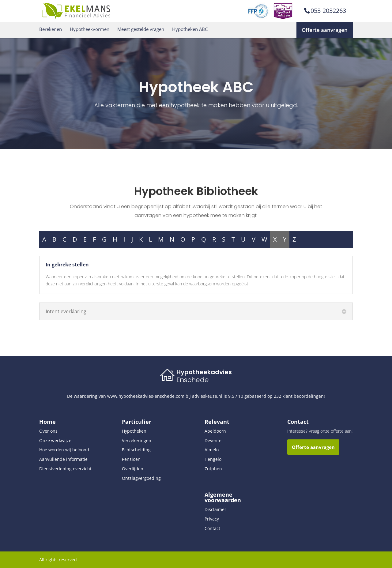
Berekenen (51, 29)
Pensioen (131, 459)
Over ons (48, 431)
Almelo (212, 450)
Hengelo (213, 459)
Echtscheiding (136, 450)
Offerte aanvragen (325, 30)
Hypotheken (134, 431)
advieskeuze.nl (207, 396)
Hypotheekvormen (90, 29)
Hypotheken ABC (190, 29)
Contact (212, 528)
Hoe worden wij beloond (64, 450)
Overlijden (133, 469)
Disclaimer (215, 509)
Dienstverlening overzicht (65, 469)
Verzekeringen (137, 440)
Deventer (214, 440)
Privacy (212, 519)
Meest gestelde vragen (141, 29)
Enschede (193, 380)
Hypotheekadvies (204, 372)
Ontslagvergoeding (141, 478)
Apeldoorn (215, 431)
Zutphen (213, 469)
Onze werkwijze (55, 440)
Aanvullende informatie (63, 459)
